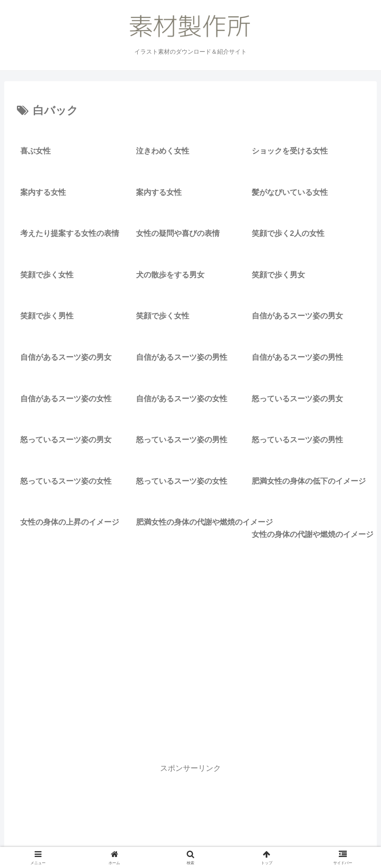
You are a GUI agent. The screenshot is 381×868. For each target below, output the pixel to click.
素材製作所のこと (185, 841)
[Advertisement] (190, 657)
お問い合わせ (235, 841)
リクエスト (276, 841)
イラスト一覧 (134, 841)
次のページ (191, 742)
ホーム (99, 841)
